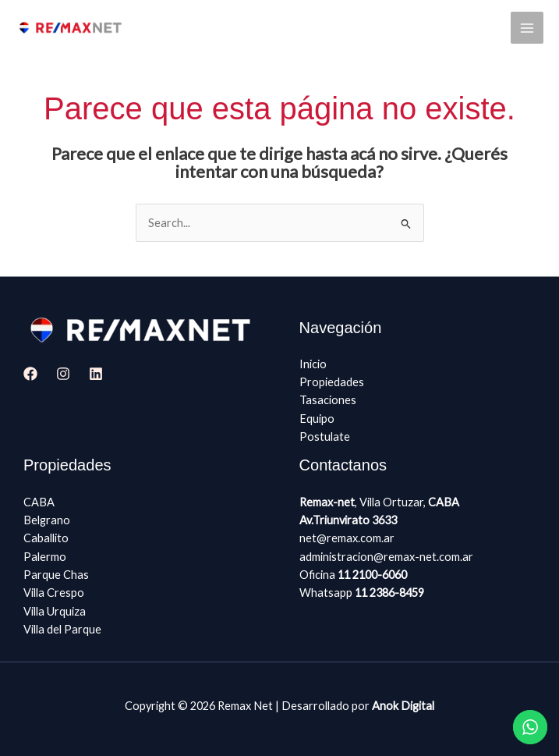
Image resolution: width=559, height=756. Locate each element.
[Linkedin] (96, 374)
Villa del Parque (62, 629)
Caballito (46, 538)
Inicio (313, 364)
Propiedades (332, 382)
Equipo (317, 419)
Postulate (325, 437)
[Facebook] (30, 374)
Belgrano (47, 520)
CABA (39, 502)
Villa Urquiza (55, 611)
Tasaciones (328, 400)
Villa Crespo (54, 593)
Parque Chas (56, 575)
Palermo (45, 557)
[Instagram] (63, 374)
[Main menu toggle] (527, 28)
